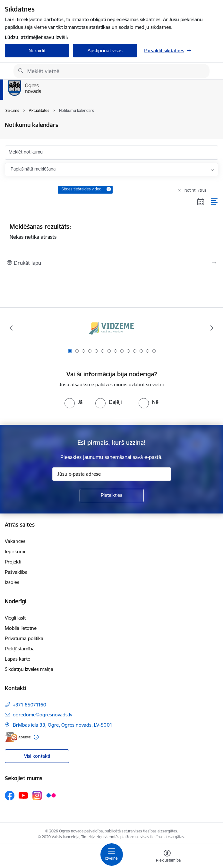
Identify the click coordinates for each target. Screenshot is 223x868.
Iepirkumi (15, 551)
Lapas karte (17, 659)
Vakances (15, 541)
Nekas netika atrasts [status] (111, 231)
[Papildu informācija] (36, 737)
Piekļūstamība (20, 649)
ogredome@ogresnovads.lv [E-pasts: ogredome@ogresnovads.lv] (43, 715)
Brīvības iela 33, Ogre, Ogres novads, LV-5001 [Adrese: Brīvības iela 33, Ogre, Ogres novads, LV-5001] (63, 725)
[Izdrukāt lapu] (111, 263)
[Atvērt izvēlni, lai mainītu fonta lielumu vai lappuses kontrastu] (167, 857)
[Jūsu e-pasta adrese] (112, 474)
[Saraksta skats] (214, 202)
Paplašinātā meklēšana (33, 169)
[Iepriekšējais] (11, 328)
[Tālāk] (212, 328)
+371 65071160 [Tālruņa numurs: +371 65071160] (30, 705)
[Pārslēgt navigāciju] (112, 855)
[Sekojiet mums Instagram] (37, 795)
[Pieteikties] (112, 496)
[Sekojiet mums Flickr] (51, 795)
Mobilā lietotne (21, 628)
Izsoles (12, 582)
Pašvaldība (16, 572)
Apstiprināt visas (105, 50)
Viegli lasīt (15, 618)
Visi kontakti (37, 756)
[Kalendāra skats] (201, 202)
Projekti (13, 562)
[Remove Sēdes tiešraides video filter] (109, 189)
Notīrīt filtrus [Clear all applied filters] (196, 190)
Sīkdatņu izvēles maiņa (29, 669)
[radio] (73, 402)
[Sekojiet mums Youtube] (23, 795)
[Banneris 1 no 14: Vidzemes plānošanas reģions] (112, 328)
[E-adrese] (18, 737)
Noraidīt (37, 50)
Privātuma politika (24, 638)
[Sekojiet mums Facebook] (10, 796)
